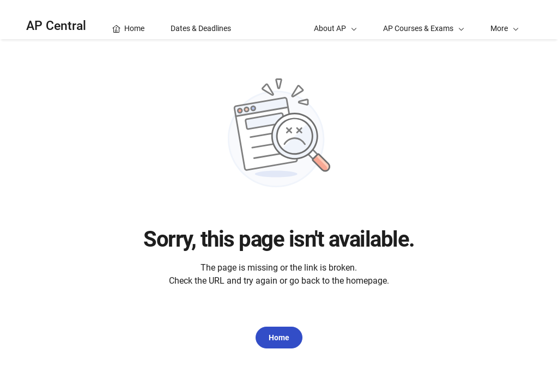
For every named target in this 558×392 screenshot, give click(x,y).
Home (279, 338)
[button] (505, 20)
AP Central (56, 26)
